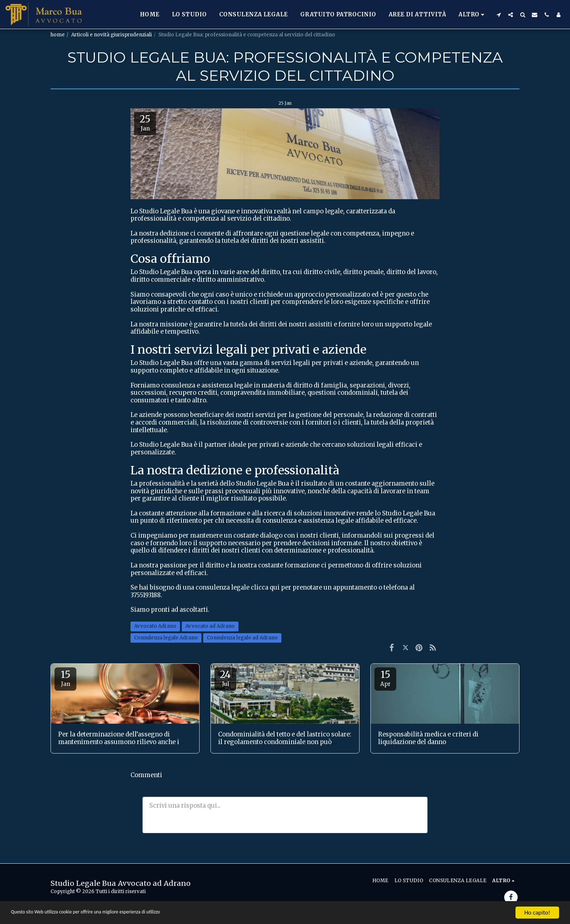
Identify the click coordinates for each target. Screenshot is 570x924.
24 (225, 678)
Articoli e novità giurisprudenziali (112, 35)
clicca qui (265, 588)
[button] (499, 15)
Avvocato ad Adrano (210, 626)
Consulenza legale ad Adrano (242, 638)
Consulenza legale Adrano (166, 638)
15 (65, 678)
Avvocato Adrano (155, 626)
